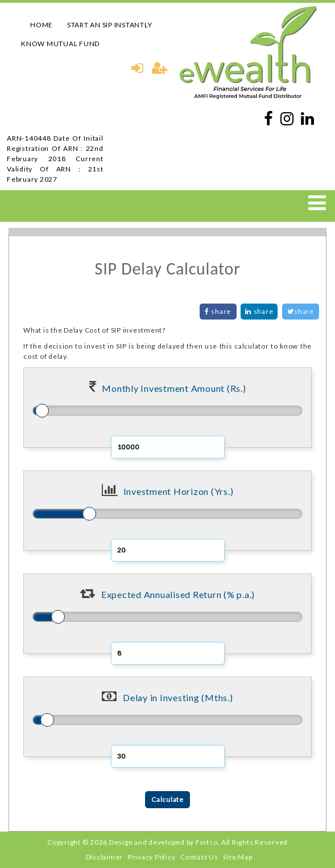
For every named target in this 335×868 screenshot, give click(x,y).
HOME (42, 25)
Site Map (237, 857)
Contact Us (199, 857)
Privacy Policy (152, 857)
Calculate (167, 799)
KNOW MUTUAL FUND (60, 44)
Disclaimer (105, 857)
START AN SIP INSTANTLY (110, 25)
